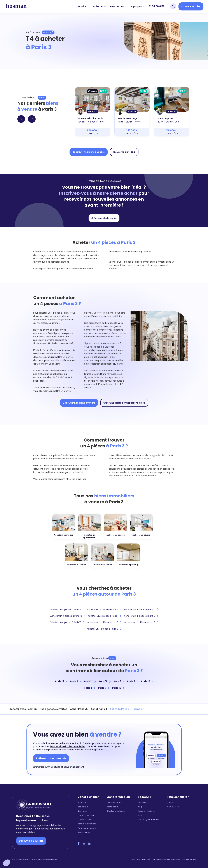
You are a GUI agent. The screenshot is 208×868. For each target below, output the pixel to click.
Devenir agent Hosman (148, 820)
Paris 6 (90, 688)
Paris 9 (132, 681)
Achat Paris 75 (79, 709)
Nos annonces (114, 803)
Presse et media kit (146, 811)
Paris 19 (118, 688)
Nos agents (83, 807)
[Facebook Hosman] (79, 844)
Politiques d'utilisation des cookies (166, 859)
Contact (170, 803)
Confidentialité (143, 859)
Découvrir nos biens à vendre (89, 152)
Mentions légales (189, 859)
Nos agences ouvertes (53, 709)
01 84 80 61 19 (157, 6)
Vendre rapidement (87, 824)
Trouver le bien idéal (124, 152)
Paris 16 (147, 681)
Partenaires (143, 803)
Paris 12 (90, 681)
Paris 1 (119, 681)
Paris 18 (105, 681)
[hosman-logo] (16, 6)
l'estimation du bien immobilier (67, 746)
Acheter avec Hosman (23, 709)
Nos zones (82, 811)
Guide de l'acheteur (116, 811)
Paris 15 (61, 681)
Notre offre (82, 803)
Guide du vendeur (86, 815)
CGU (133, 859)
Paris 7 (104, 688)
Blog (140, 807)
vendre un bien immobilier (65, 743)
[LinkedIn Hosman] (90, 844)
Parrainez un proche (87, 828)
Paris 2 (75, 681)
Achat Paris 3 (99, 709)
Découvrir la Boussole (31, 841)
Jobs (140, 815)
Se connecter (84, 832)
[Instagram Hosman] (84, 844)
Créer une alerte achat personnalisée (124, 403)
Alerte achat (113, 807)
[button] (6, 863)
